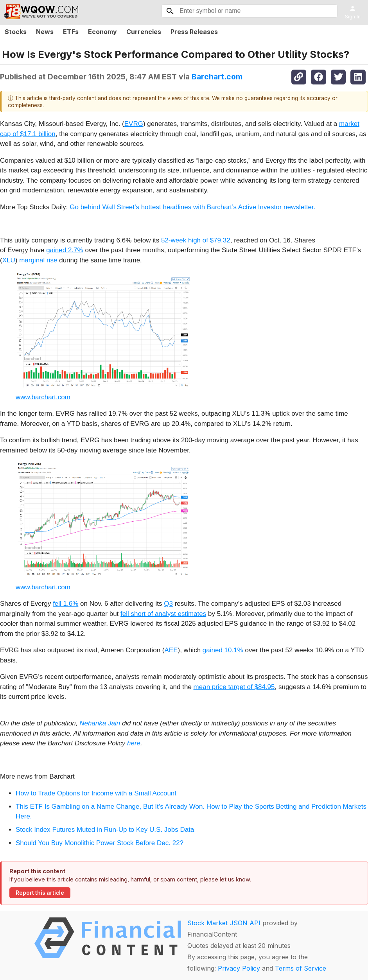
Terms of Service (301, 968)
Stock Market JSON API (224, 923)
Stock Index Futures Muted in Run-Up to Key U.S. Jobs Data (105, 830)
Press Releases (194, 32)
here (134, 743)
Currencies (144, 32)
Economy (102, 32)
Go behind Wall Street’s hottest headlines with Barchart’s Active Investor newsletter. (192, 207)
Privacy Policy (239, 968)
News (45, 32)
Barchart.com (217, 77)
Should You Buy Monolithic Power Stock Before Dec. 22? (100, 843)
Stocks (16, 32)
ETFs (71, 32)
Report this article (40, 893)
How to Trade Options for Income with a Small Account (96, 793)
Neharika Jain (100, 723)
